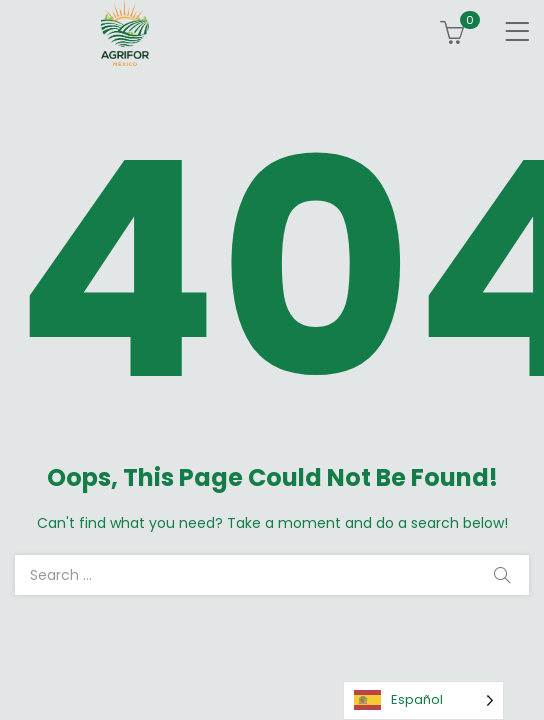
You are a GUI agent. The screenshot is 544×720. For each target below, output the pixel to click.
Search (502, 575)
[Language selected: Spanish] (423, 700)
